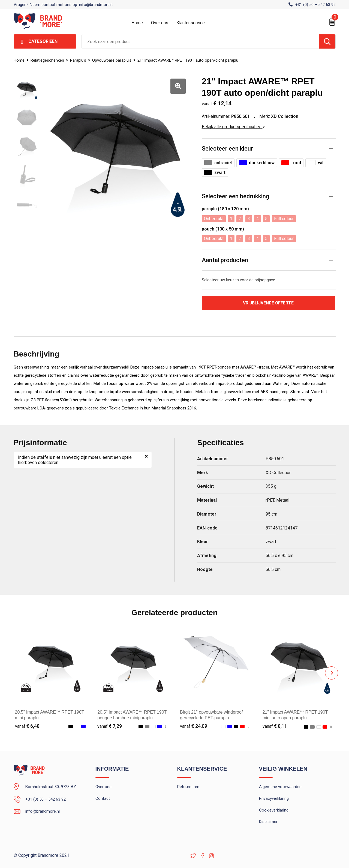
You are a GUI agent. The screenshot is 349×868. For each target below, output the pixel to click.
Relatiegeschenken (47, 60)
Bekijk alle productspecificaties (233, 127)
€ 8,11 (275, 726)
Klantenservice (191, 23)
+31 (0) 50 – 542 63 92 (315, 5)
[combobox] (200, 41)
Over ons (160, 23)
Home (137, 23)
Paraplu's (78, 60)
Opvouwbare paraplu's (112, 60)
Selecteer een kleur (227, 149)
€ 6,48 (27, 726)
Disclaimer (268, 822)
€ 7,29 (110, 726)
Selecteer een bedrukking (235, 196)
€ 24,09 (194, 726)
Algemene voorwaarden (280, 787)
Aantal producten (225, 260)
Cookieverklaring (274, 810)
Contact (103, 799)
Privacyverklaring (274, 799)
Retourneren (188, 787)
